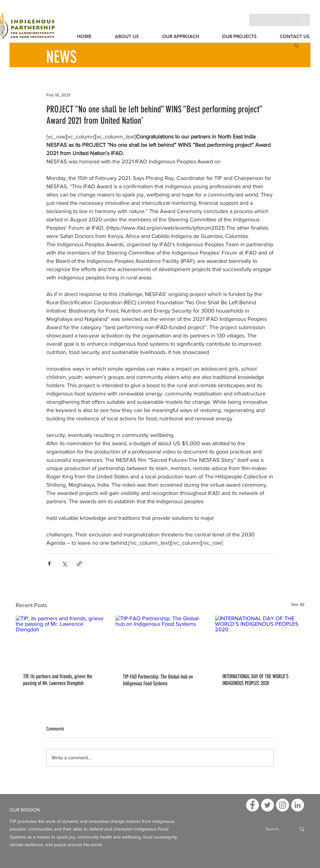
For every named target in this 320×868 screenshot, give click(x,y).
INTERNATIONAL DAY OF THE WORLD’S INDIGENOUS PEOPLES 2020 (255, 680)
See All (298, 604)
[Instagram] (225, 20)
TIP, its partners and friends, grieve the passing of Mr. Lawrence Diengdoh (58, 680)
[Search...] (274, 829)
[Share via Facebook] (49, 564)
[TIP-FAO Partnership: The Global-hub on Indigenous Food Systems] (160, 641)
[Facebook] (202, 20)
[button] (297, 45)
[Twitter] (213, 20)
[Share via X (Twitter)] (64, 564)
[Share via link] (79, 564)
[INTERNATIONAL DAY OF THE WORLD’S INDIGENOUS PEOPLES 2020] (260, 641)
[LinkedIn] (237, 20)
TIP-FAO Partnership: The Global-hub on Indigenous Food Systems (158, 680)
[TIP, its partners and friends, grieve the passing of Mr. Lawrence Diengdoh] (60, 641)
